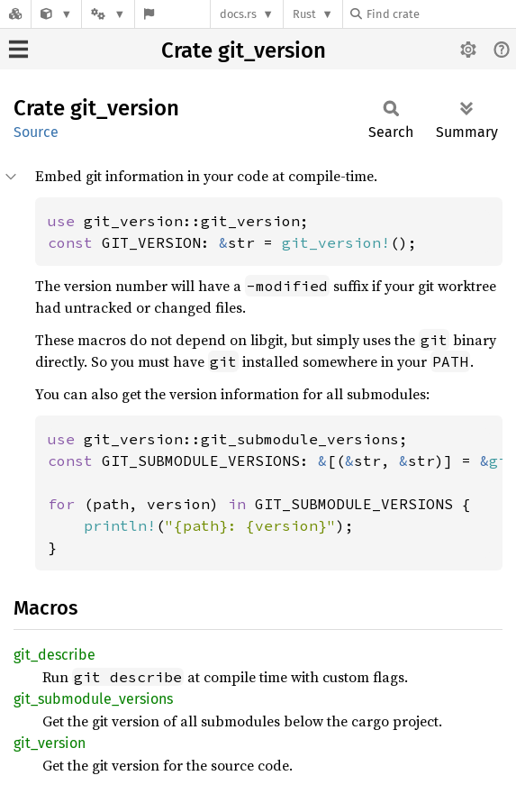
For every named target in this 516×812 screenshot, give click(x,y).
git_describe (54, 655)
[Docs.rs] (15, 14)
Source (36, 132)
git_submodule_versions (93, 699)
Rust (304, 14)
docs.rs (238, 14)
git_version (50, 743)
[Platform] (108, 14)
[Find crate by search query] (440, 14)
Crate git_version (244, 50)
